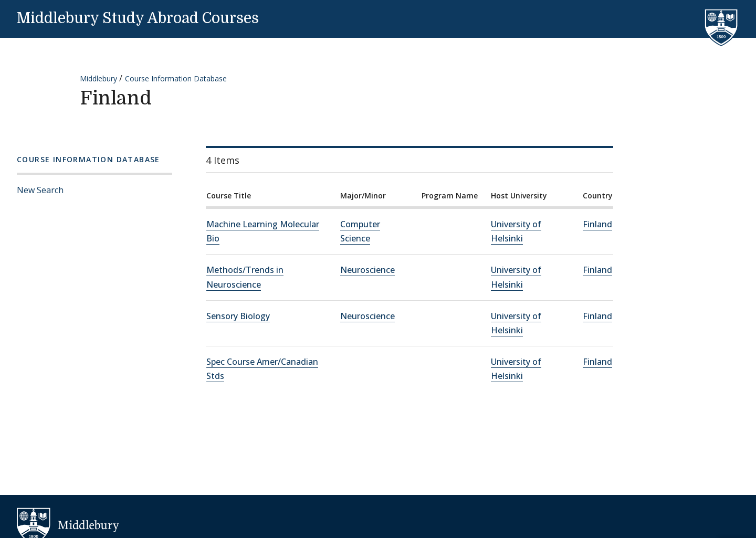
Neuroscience (367, 270)
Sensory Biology (238, 316)
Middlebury (98, 78)
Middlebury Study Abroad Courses (138, 18)
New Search (40, 190)
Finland (597, 224)
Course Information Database (176, 78)
